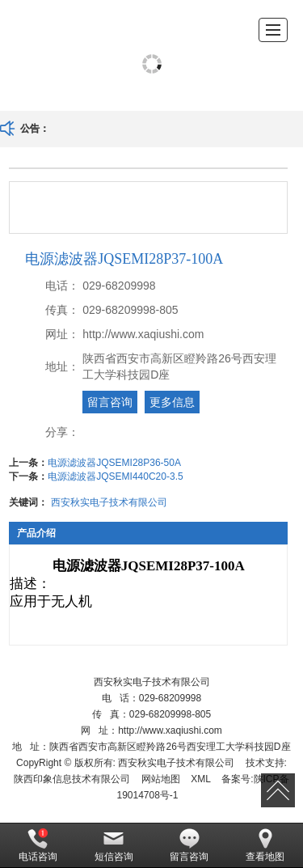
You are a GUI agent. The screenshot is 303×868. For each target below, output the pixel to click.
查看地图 (265, 845)
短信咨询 (114, 845)
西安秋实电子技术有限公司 (109, 502)
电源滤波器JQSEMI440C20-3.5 (115, 476)
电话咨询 (38, 845)
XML (201, 779)
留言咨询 (110, 402)
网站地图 (161, 779)
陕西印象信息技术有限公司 (72, 779)
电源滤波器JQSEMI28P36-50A (114, 463)
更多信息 (172, 402)
